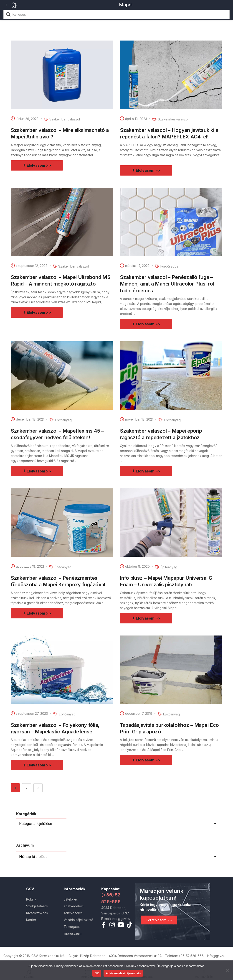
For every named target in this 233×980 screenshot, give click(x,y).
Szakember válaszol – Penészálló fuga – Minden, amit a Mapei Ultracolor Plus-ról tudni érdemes (167, 284)
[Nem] (227, 970)
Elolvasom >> (39, 165)
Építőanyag (63, 420)
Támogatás (72, 927)
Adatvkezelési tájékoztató (123, 973)
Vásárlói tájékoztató (79, 920)
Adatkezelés (73, 913)
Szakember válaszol (65, 119)
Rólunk (31, 899)
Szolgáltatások (37, 906)
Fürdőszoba (169, 266)
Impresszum (73, 933)
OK (97, 973)
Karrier (31, 920)
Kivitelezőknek (37, 913)
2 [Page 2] (27, 788)
